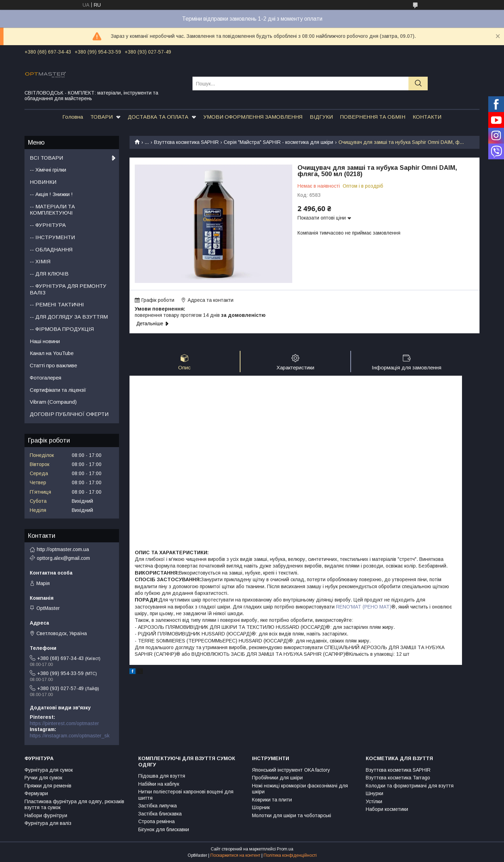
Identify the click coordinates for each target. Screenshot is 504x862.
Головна (73, 117)
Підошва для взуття (162, 776)
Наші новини (45, 341)
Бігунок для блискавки (164, 829)
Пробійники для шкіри (277, 778)
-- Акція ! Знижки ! (51, 194)
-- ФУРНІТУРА (48, 225)
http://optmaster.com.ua (63, 549)
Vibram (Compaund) (53, 402)
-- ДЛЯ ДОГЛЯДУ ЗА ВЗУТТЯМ (69, 317)
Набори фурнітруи (46, 815)
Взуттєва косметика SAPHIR (186, 142)
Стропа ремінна (156, 821)
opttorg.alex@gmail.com (63, 558)
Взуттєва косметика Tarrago (398, 778)
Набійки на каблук (159, 784)
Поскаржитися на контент (235, 855)
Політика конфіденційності (290, 855)
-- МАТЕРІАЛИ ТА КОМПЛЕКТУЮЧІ (52, 210)
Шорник (261, 807)
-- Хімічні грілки (48, 170)
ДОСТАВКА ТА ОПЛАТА (158, 117)
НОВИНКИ (43, 182)
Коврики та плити (272, 800)
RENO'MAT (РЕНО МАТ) (364, 607)
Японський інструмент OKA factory (291, 770)
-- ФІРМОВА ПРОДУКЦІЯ (62, 329)
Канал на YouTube (52, 353)
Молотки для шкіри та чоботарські (292, 815)
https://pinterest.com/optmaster (64, 723)
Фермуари (36, 793)
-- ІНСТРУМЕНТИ (52, 237)
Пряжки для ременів (48, 786)
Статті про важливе (53, 365)
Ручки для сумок (43, 778)
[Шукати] (418, 84)
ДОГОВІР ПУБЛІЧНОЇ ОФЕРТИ (69, 414)
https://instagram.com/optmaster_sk (70, 736)
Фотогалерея (45, 378)
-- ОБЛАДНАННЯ (51, 249)
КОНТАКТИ (427, 117)
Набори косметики (387, 809)
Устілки (374, 801)
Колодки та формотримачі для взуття (410, 786)
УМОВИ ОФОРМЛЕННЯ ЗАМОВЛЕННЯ (253, 117)
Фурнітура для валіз (48, 823)
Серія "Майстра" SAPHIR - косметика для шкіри (278, 142)
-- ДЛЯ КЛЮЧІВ (49, 274)
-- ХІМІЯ (40, 261)
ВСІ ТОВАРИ (46, 158)
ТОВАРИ (101, 117)
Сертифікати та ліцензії (58, 390)
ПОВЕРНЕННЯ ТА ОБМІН (373, 117)
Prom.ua (285, 849)
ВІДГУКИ (321, 117)
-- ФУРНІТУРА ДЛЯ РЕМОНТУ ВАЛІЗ (68, 289)
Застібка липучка (157, 806)
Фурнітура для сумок (49, 770)
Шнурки (374, 793)
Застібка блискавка (160, 814)
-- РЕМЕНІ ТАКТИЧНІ (57, 304)
